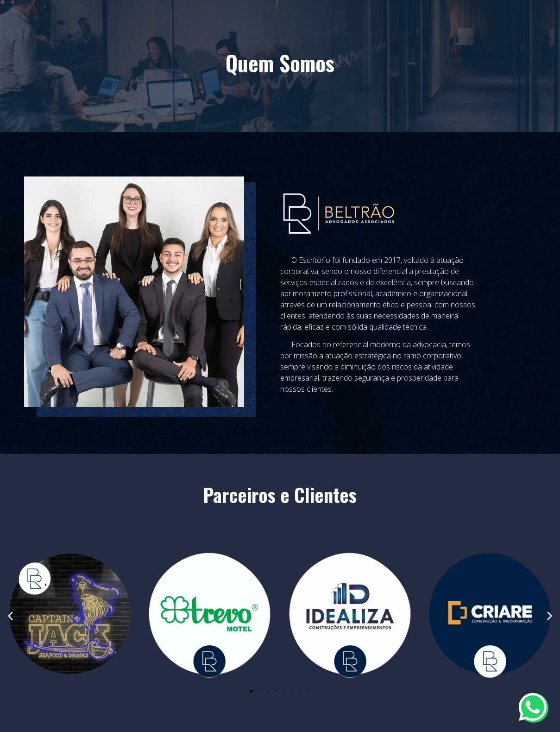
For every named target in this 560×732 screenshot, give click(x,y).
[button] (10, 615)
